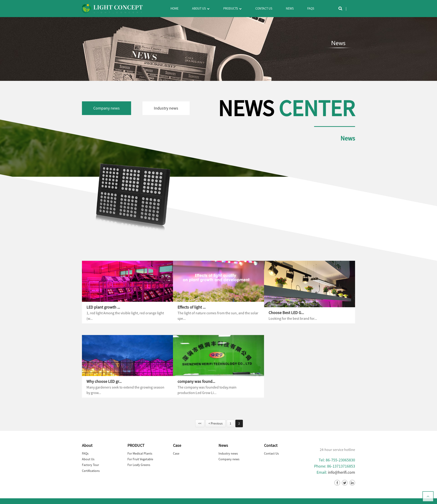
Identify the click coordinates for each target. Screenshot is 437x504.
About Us (201, 9)
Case (176, 453)
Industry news (166, 108)
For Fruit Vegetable (140, 459)
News (290, 8)
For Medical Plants (140, 453)
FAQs (311, 8)
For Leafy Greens (139, 465)
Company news (107, 108)
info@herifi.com (342, 472)
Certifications (91, 471)
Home (174, 8)
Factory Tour (90, 465)
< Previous (216, 423)
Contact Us (264, 8)
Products (232, 9)
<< (200, 423)
